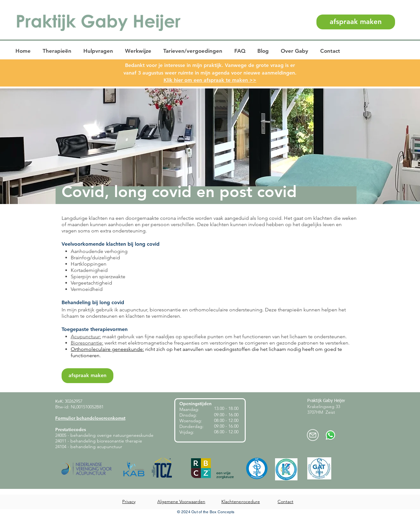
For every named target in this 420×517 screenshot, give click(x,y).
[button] (58, 51)
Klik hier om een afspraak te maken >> (210, 80)
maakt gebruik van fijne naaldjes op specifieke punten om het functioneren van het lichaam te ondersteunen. (224, 337)
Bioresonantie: (87, 343)
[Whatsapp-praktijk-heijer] (330, 435)
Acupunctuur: (86, 337)
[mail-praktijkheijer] (313, 435)
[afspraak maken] (356, 22)
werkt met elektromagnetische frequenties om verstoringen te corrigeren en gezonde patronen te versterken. (226, 343)
